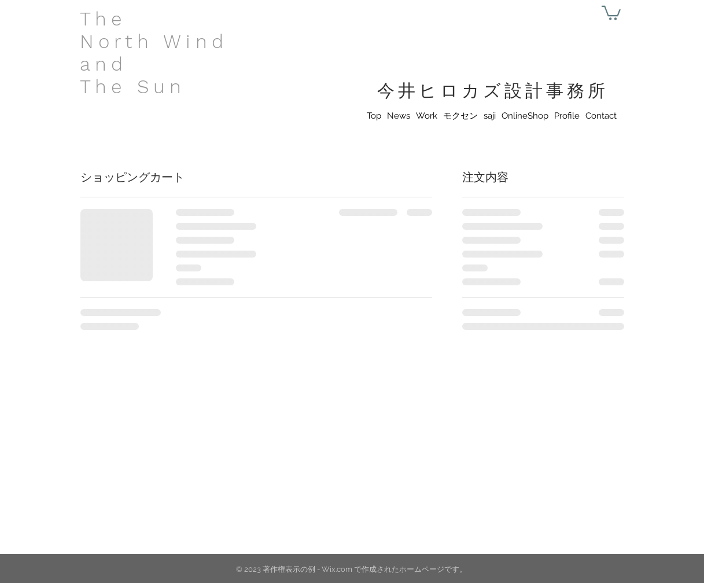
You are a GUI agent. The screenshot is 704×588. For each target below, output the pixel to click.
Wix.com (337, 569)
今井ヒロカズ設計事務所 (493, 91)
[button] (611, 12)
